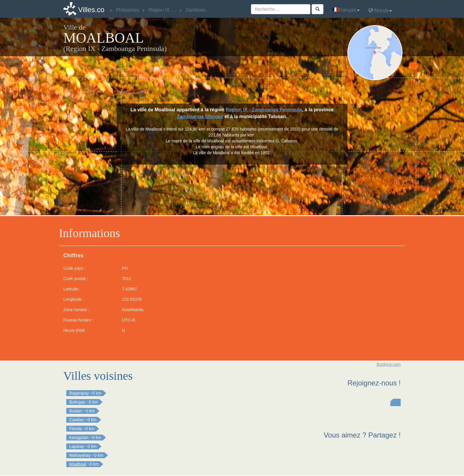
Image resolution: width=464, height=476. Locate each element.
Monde (380, 10)
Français (346, 10)
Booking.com (389, 364)
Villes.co (91, 10)
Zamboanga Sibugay (200, 116)
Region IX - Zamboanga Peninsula (264, 110)
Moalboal (78, 464)
